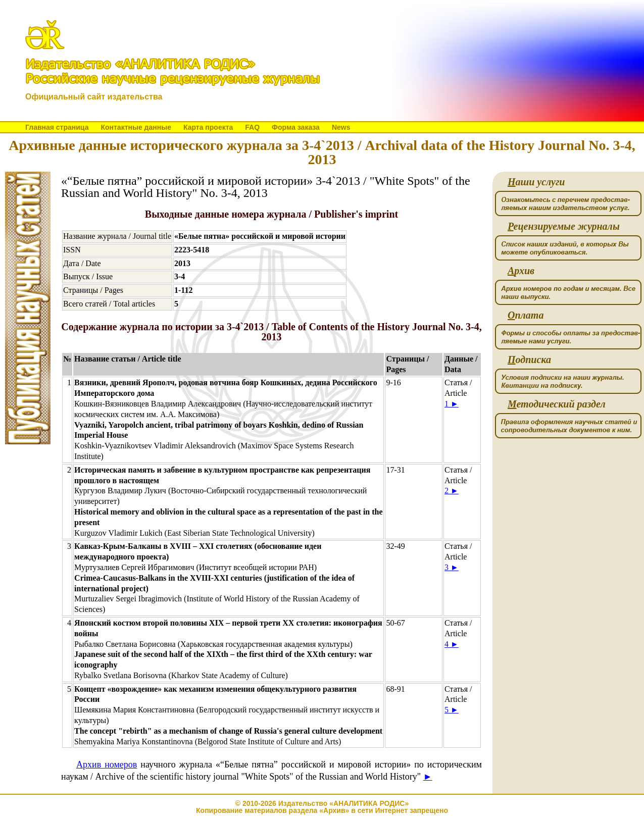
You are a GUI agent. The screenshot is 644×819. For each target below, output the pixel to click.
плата (526, 315)
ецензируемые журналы (564, 226)
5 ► (452, 710)
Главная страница (57, 127)
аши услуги (536, 182)
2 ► (452, 491)
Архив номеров (107, 764)
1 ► (452, 404)
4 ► (452, 644)
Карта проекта (208, 127)
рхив (521, 271)
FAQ (252, 127)
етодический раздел (557, 404)
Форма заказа (296, 127)
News (341, 127)
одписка (529, 360)
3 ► (452, 567)
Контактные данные (136, 127)
